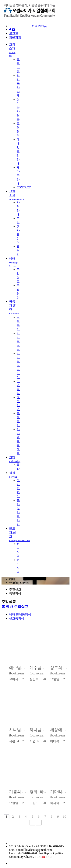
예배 (13, 262)
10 (64, 817)
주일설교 (21, 607)
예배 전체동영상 (20, 614)
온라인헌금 (39, 26)
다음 (32, 823)
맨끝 (39, 823)
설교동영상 (17, 618)
